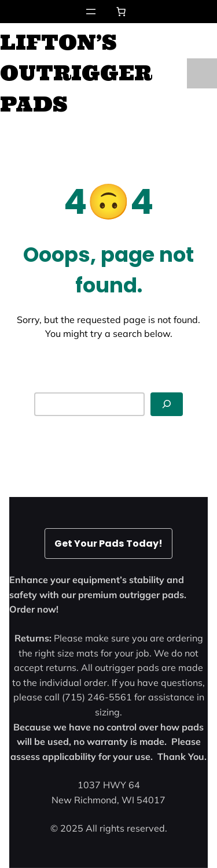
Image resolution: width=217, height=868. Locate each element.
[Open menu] (91, 12)
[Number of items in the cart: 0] (121, 12)
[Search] (167, 404)
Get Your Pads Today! (108, 544)
